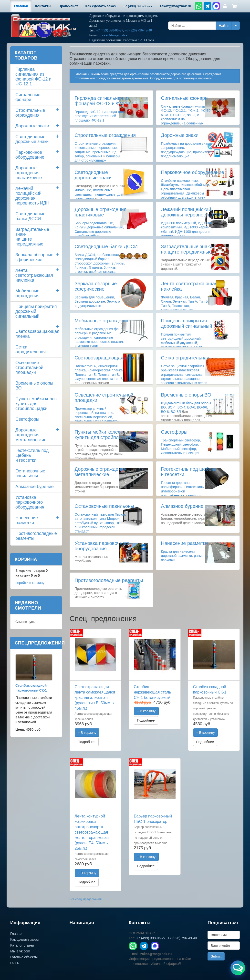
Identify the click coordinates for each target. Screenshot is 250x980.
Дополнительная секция (180, 453)
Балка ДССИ (85, 255)
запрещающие (172, 148)
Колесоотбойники (195, 185)
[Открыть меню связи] (238, 968)
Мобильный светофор (178, 449)
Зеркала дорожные (90, 301)
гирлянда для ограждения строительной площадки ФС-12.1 (99, 116)
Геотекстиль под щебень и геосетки (32, 455)
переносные (107, 148)
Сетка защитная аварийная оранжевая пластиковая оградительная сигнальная (183, 370)
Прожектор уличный (91, 408)
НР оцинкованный (98, 525)
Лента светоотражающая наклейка (34, 275)
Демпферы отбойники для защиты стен (183, 195)
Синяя (166, 301)
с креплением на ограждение (180, 119)
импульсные (103, 190)
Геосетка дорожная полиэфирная (176, 485)
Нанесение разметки (184, 543)
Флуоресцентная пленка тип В (99, 379)
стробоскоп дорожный (92, 263)
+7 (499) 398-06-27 (110, 30)
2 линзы (118, 263)
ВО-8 (165, 412)
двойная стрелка (102, 272)
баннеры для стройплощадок (97, 158)
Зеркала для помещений (94, 297)
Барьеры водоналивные (94, 223)
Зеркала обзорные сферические (96, 286)
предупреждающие (176, 152)
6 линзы (110, 267)
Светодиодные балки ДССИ (106, 246)
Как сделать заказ (24, 939)
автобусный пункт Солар (94, 523)
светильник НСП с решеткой (97, 421)
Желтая (167, 297)
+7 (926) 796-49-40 (138, 30)
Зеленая (180, 301)
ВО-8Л (176, 412)
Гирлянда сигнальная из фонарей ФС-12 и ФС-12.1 (105, 101)
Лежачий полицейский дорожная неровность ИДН (192, 212)
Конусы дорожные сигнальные (99, 227)
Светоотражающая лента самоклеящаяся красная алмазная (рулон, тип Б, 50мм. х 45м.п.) (95, 698)
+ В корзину (87, 733)
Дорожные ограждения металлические (101, 472)
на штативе (104, 413)
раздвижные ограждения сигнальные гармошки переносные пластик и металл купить (99, 339)
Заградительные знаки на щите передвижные (187, 249)
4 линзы (81, 267)
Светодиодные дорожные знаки (93, 175)
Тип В (165, 306)
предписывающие (175, 156)
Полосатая (180, 306)
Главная (81, 74)
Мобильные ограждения (102, 321)
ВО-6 (191, 407)
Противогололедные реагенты (109, 580)
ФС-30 (205, 111)
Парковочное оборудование (193, 172)
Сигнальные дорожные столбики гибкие (93, 234)
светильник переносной (94, 417)
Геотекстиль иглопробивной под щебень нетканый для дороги (182, 493)
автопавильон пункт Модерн (97, 519)
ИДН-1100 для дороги (192, 232)
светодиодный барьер (92, 259)
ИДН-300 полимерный (178, 223)
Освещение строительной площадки (29, 367)
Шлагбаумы (170, 185)
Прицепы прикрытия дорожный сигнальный (187, 323)
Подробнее (87, 742)
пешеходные (105, 194)
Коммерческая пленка (105, 370)
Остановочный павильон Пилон (100, 514)
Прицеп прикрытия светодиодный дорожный (181, 336)
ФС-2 (191, 115)
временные (102, 152)
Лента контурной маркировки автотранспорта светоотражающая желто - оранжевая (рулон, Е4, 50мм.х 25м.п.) (92, 832)
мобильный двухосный (179, 343)
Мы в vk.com (20, 951)
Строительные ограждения (105, 135)
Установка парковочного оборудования (102, 546)
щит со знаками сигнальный (183, 347)
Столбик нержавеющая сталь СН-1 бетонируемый (152, 692)
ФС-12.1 (179, 111)
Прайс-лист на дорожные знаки (186, 143)
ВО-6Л (202, 407)
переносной (84, 413)
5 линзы (95, 267)
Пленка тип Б (85, 375)
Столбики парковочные (179, 181)
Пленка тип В (108, 375)
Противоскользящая (177, 310)
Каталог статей (22, 945)
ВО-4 (172, 407)
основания (94, 156)
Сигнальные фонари (184, 98)
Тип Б (203, 301)
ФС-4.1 (193, 111)
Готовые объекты (24, 957)
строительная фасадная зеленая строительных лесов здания (184, 383)
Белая (195, 297)
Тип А (193, 301)
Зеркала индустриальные (97, 303)
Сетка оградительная (185, 358)
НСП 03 (179, 115)
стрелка (81, 272)
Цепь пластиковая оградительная (175, 191)
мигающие (83, 190)
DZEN (15, 963)
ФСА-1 (166, 115)
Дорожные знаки (180, 135)
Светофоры (174, 432)
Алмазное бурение (182, 506)
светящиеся (84, 194)
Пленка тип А (85, 366)
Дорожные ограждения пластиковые (101, 212)
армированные (173, 236)
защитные (83, 152)
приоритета (202, 152)
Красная (182, 297)
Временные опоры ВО (186, 395)
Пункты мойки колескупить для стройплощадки (105, 435)
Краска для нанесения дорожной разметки (179, 554)
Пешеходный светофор (179, 444)
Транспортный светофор (180, 440)
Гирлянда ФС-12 (88, 112)
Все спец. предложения (86, 899)
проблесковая (108, 255)
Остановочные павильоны (104, 506)
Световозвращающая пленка (108, 358)
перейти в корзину (30, 583)
